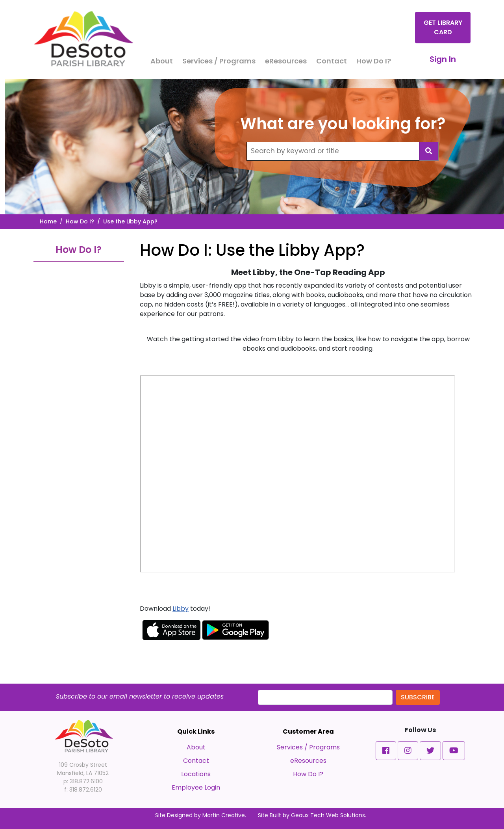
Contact (332, 61)
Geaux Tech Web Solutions (328, 815)
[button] (386, 751)
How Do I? (374, 61)
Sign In (443, 59)
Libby (181, 609)
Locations (196, 774)
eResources (286, 61)
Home (48, 221)
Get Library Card (443, 27)
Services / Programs (219, 61)
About (162, 61)
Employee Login (196, 787)
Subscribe (418, 697)
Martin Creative (224, 815)
